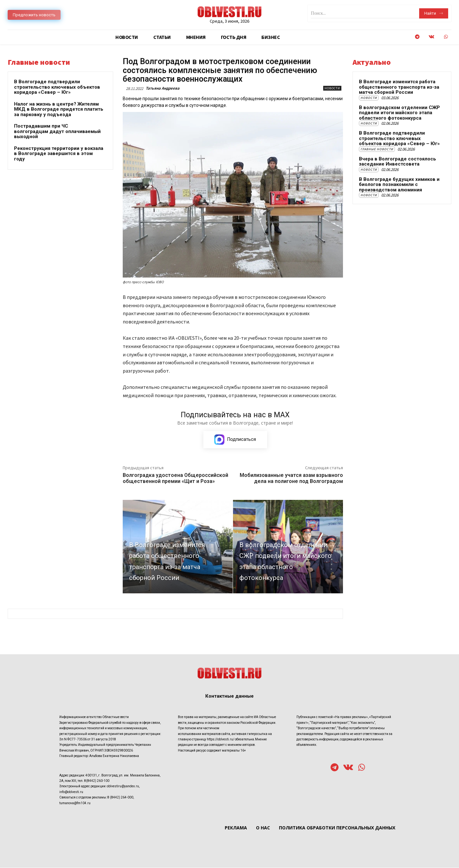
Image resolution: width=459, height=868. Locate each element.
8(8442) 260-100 (97, 781)
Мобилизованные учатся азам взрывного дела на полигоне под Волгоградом (291, 479)
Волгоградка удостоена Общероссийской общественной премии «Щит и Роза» (175, 479)
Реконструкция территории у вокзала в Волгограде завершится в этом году (59, 154)
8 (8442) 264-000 (120, 798)
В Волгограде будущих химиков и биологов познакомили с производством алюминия (399, 185)
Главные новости (377, 149)
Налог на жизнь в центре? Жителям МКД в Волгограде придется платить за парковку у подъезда (59, 109)
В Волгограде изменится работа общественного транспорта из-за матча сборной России (399, 87)
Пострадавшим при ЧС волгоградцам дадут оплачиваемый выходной (57, 131)
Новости (332, 88)
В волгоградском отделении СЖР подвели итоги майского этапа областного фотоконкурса (399, 113)
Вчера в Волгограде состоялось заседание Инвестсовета (397, 162)
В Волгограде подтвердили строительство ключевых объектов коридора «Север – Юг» (57, 87)
